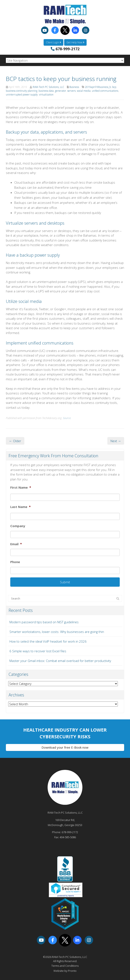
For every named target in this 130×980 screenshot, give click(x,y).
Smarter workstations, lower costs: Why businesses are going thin (57, 632)
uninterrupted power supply (22, 95)
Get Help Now (75, 42)
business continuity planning (22, 91)
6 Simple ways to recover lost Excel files (38, 651)
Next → (116, 441)
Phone (15, 562)
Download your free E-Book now (65, 747)
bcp (114, 87)
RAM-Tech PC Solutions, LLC (48, 87)
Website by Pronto (65, 971)
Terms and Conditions (65, 966)
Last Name (20, 507)
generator (60, 91)
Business (74, 87)
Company (18, 526)
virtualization (46, 95)
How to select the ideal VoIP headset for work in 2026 (48, 641)
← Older (15, 441)
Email (16, 544)
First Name (21, 487)
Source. (67, 418)
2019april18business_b (98, 87)
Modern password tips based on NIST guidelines (44, 622)
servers (71, 91)
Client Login (53, 42)
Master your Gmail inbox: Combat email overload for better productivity (60, 661)
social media (84, 91)
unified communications (105, 91)
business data (46, 91)
